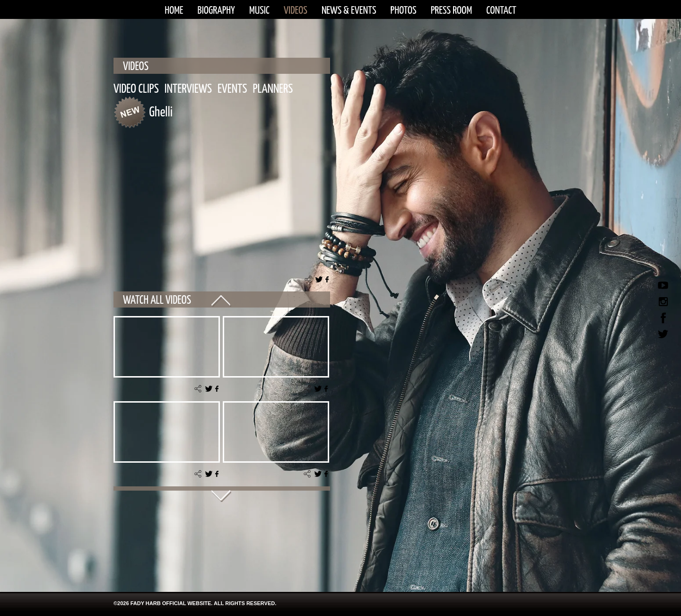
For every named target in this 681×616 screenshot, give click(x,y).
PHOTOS (404, 11)
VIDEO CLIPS (136, 89)
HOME (174, 11)
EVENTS (232, 89)
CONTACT (501, 11)
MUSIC (259, 11)
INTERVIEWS (188, 89)
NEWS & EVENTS (349, 11)
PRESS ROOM (451, 11)
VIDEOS (296, 11)
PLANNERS (273, 89)
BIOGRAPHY (216, 11)
